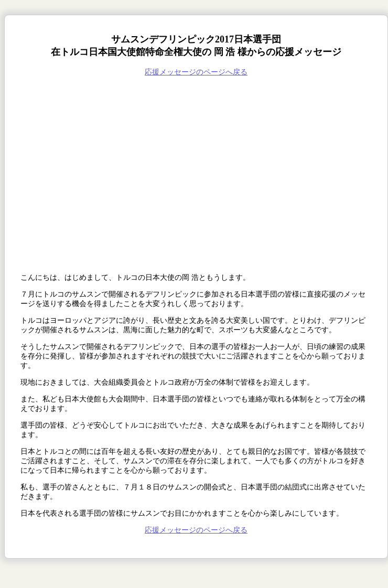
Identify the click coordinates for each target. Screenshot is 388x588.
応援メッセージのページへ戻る (196, 72)
